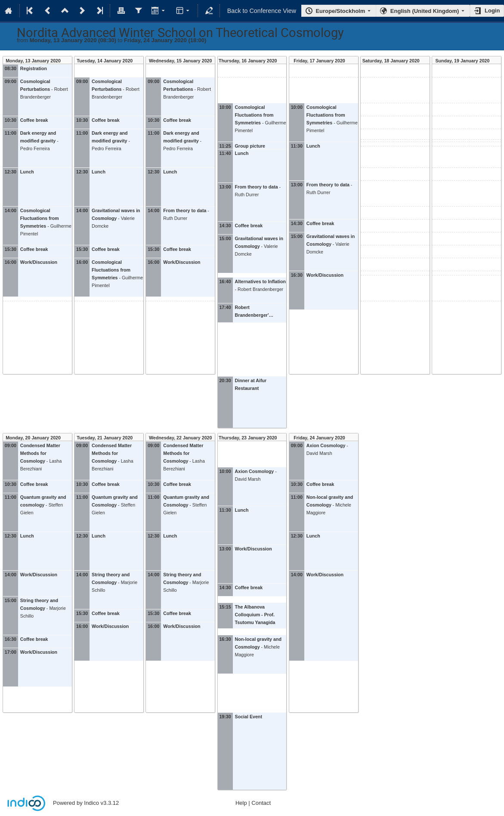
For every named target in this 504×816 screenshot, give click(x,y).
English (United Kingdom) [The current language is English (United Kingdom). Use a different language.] (425, 11)
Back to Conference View (262, 11)
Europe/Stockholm (340, 11)
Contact (261, 803)
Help (241, 803)
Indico (91, 803)
